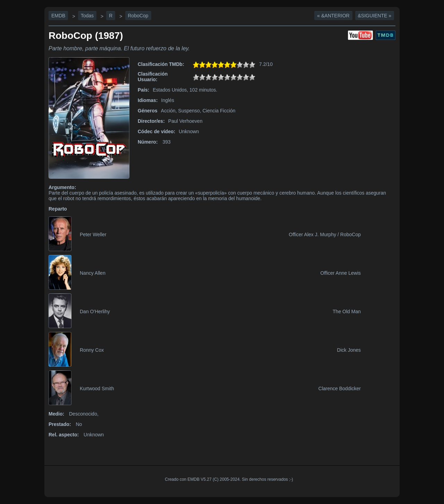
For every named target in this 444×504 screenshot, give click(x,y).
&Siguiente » (375, 16)
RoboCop (138, 16)
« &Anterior (333, 16)
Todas (87, 16)
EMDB (58, 16)
